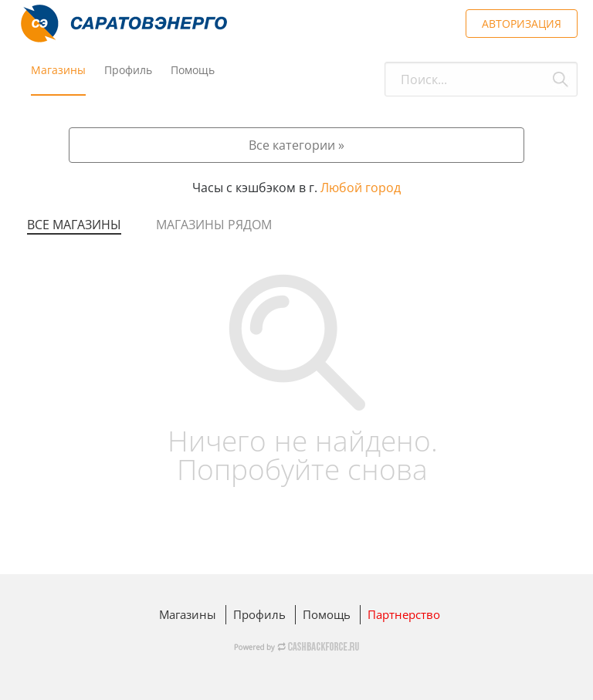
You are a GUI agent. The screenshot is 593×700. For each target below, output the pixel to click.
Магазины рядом (214, 225)
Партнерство (404, 614)
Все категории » (296, 145)
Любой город (361, 188)
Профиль (128, 70)
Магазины (58, 70)
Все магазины (74, 225)
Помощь (193, 70)
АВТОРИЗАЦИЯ (522, 24)
